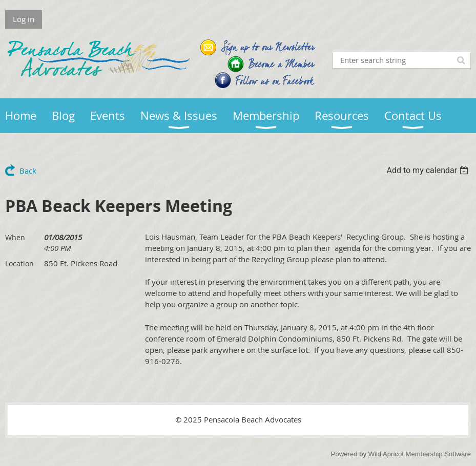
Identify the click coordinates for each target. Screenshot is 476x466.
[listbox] (429, 170)
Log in (24, 19)
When (15, 237)
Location (19, 263)
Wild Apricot (386, 454)
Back (28, 171)
